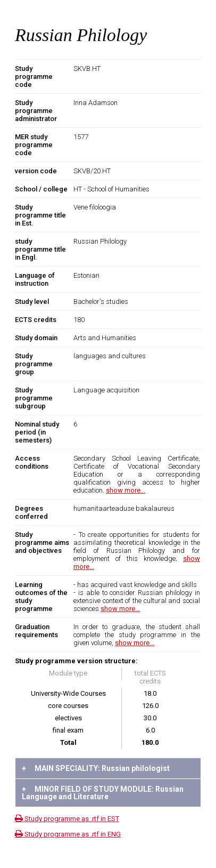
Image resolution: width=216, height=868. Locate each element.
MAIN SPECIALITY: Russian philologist (96, 768)
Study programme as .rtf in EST (67, 819)
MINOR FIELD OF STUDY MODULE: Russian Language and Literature (103, 793)
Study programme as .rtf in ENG (68, 834)
